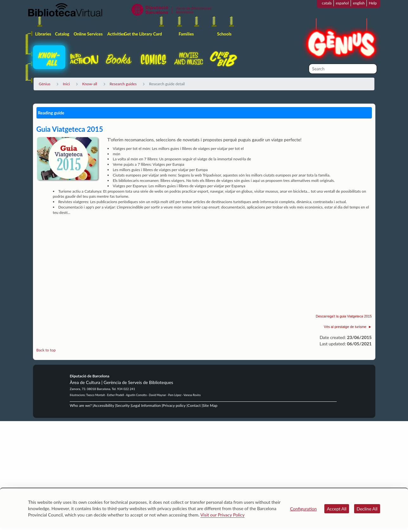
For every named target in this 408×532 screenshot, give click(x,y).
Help (373, 3)
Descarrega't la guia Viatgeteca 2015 (344, 316)
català (327, 3)
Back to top (46, 350)
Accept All (337, 509)
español (342, 3)
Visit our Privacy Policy (222, 515)
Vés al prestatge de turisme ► (348, 327)
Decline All (367, 509)
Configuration (303, 509)
